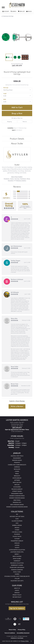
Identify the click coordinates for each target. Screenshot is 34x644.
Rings (28, 179)
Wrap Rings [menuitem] (17, 500)
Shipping (9, 122)
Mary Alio (14, 318)
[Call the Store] (17, 428)
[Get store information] (17, 431)
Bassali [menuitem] (17, 528)
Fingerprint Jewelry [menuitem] (17, 541)
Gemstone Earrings (8, 16)
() (29, 191)
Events (17, 590)
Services (17, 593)
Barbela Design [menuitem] (17, 525)
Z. (11, 217)
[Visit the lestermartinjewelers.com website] (20, 619)
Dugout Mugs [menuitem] (17, 536)
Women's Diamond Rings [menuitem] (17, 496)
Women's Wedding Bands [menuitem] (17, 498)
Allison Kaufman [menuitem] (17, 521)
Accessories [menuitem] (17, 487)
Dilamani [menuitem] (17, 534)
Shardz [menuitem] (17, 574)
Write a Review (17, 406)
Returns (25, 122)
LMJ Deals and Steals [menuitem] (17, 456)
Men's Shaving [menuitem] (17, 556)
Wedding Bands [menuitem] (17, 460)
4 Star (15, 193)
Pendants (7, 179)
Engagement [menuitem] (17, 458)
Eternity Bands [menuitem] (17, 491)
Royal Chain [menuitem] (17, 572)
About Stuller (17, 143)
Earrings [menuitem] (17, 467)
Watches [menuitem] (17, 485)
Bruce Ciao (15, 384)
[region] (17, 37)
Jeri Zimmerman (16, 246)
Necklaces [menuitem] (17, 469)
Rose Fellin (15, 367)
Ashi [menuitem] (17, 523)
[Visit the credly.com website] (15, 624)
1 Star (15, 198)
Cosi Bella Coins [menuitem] (17, 532)
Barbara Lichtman (17, 279)
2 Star (15, 197)
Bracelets (11, 181)
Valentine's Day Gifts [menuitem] (17, 581)
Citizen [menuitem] (17, 530)
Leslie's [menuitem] (17, 547)
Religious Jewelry (21, 181)
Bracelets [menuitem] (17, 476)
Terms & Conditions (10, 633)
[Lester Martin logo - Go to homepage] (17, 5)
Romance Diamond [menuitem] (17, 570)
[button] (6, 11)
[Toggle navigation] (3, 7)
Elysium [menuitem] (17, 539)
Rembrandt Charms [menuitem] (17, 565)
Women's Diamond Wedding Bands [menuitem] (17, 507)
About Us (17, 588)
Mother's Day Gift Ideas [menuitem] (17, 516)
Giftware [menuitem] (17, 480)
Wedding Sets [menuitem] (17, 502)
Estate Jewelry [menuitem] (17, 478)
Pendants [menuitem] (17, 462)
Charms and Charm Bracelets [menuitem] (17, 465)
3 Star (15, 195)
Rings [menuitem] (17, 474)
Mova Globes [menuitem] (17, 559)
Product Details (17, 139)
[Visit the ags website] (8, 619)
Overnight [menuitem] (17, 561)
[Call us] (17, 430)
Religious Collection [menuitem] (17, 563)
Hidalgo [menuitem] (17, 543)
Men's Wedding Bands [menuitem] (17, 505)
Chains (12, 179)
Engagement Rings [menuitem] (17, 493)
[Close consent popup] (31, 641)
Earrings (17, 179)
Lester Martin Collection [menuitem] (17, 550)
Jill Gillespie (15, 292)
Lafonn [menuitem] (17, 545)
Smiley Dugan (16, 261)
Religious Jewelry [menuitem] (17, 489)
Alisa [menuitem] (17, 519)
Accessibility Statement (23, 633)
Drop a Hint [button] (17, 113)
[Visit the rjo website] (19, 624)
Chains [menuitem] (17, 471)
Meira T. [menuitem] (17, 554)
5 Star (15, 191)
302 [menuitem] (17, 514)
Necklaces (23, 179)
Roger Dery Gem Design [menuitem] (17, 567)
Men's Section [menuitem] (17, 482)
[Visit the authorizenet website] (15, 619)
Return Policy (17, 597)
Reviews (17, 187)
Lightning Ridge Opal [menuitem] (17, 552)
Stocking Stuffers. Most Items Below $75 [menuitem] (17, 576)
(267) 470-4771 (17, 66)
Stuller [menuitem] (17, 578)
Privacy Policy (17, 595)
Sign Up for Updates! (17, 608)
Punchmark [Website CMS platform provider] (20, 638)
